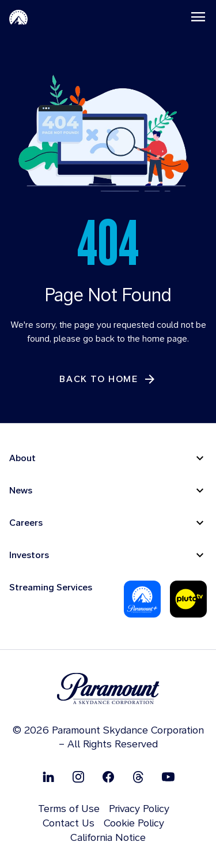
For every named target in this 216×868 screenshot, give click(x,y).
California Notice (108, 837)
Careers (26, 523)
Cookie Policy (134, 823)
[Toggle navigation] (198, 17)
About (22, 458)
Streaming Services (51, 587)
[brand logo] (108, 689)
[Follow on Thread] (138, 777)
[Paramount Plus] (142, 599)
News (21, 490)
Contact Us (69, 823)
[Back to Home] (108, 379)
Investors (29, 555)
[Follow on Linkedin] (48, 777)
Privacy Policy (139, 808)
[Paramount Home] (18, 17)
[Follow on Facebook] (108, 777)
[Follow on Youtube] (168, 777)
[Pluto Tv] (188, 599)
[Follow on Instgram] (78, 777)
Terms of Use (69, 808)
